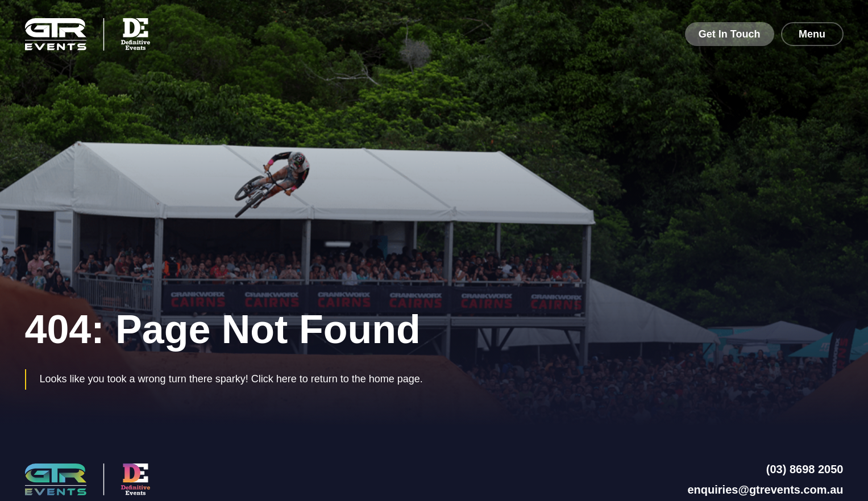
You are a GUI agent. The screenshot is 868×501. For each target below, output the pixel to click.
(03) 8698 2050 (805, 469)
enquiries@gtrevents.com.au (765, 490)
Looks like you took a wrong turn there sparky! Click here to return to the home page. (231, 379)
